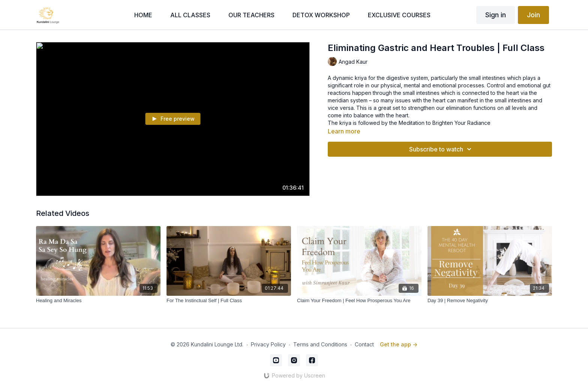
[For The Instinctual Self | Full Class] (229, 301)
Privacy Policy (268, 344)
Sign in (496, 15)
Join (533, 15)
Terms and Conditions (320, 344)
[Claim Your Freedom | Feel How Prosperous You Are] (359, 301)
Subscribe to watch (441, 149)
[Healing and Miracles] (98, 301)
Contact (364, 344)
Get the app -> (399, 344)
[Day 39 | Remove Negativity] (490, 301)
